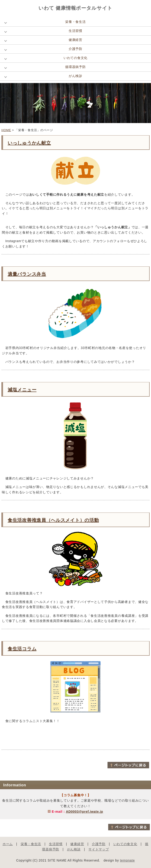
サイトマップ (99, 849)
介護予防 (75, 49)
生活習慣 (75, 31)
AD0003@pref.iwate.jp (85, 812)
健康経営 (75, 40)
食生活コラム (22, 649)
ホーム (8, 844)
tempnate (127, 860)
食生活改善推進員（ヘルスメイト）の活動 (53, 520)
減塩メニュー (22, 390)
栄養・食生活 (75, 22)
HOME (6, 130)
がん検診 (75, 76)
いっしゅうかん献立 (29, 143)
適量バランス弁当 (27, 274)
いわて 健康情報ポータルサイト (75, 8)
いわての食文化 (75, 58)
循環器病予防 (75, 67)
